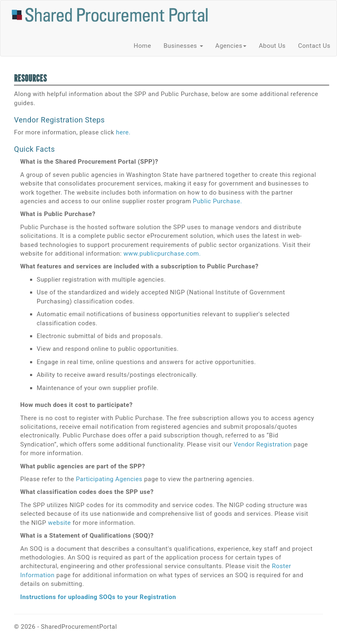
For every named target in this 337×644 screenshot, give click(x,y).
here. (123, 132)
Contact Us (314, 46)
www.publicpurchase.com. (162, 254)
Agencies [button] (231, 46)
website (60, 523)
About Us (272, 46)
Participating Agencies (109, 479)
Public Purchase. (218, 201)
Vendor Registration (263, 444)
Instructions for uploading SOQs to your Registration (98, 597)
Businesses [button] (183, 46)
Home (143, 46)
